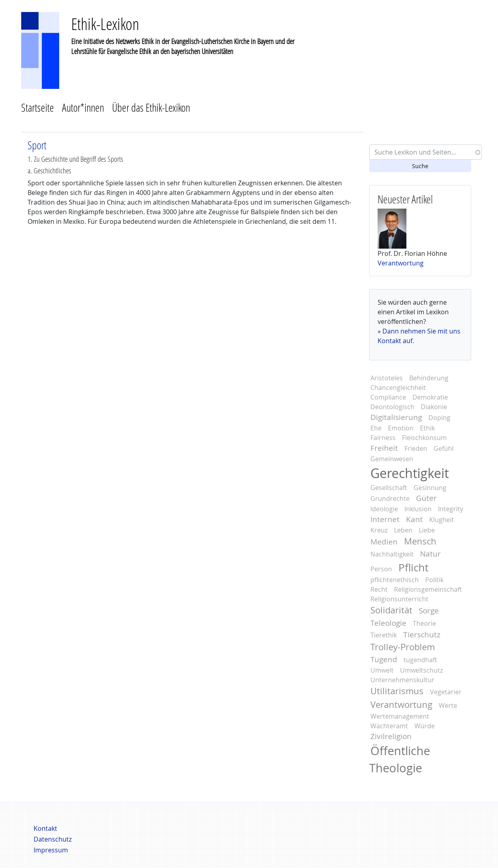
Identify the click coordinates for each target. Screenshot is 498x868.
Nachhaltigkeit (392, 554)
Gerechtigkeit (410, 473)
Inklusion (418, 509)
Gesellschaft (389, 488)
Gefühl (444, 448)
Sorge (429, 611)
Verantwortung (401, 263)
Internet (385, 519)
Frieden (416, 448)
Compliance (388, 397)
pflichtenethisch (395, 580)
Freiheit (384, 448)
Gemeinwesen (392, 459)
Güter (426, 498)
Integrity (451, 509)
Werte (448, 705)
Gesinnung (430, 488)
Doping (439, 418)
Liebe (427, 530)
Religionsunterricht (399, 599)
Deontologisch (392, 407)
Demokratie (430, 397)
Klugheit (442, 520)
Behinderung (429, 378)
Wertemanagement (400, 716)
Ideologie (384, 509)
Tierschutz (422, 635)
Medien (384, 542)
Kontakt (45, 828)
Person (381, 569)
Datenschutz (53, 839)
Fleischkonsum (424, 438)
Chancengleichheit (398, 388)
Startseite (38, 107)
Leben (403, 530)
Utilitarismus (397, 691)
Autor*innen (83, 107)
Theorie (424, 623)
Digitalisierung (396, 417)
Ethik (427, 428)
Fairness (383, 438)
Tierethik (384, 635)
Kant (414, 519)
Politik (434, 580)
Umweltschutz (421, 670)
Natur (430, 554)
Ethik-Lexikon (105, 24)
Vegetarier (446, 692)
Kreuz (379, 530)
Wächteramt (389, 726)
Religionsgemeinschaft (428, 589)
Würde (425, 726)
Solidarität (391, 610)
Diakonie (434, 407)
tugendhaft (420, 660)
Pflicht (413, 567)
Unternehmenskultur (402, 680)
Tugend (384, 659)
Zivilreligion (391, 736)
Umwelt (382, 670)
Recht (379, 589)
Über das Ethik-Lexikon (151, 107)
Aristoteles (387, 378)
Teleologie (388, 623)
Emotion (401, 428)
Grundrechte (390, 498)
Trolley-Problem (403, 647)
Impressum (51, 850)
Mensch (420, 541)
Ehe (376, 428)
